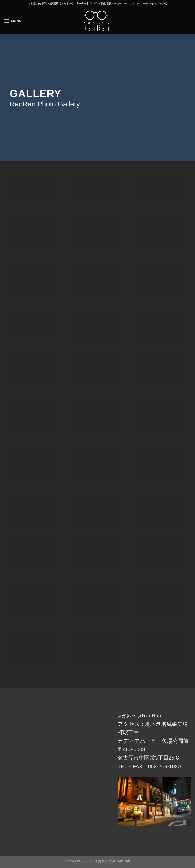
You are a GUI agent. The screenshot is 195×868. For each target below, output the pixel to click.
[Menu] (13, 21)
